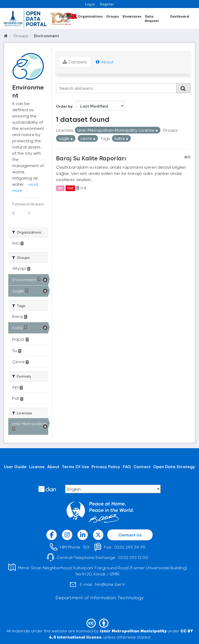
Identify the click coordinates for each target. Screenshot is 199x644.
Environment (47, 36)
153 (86, 547)
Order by (64, 106)
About (105, 62)
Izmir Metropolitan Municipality (133, 631)
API (60, 188)
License (37, 466)
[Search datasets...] (116, 88)
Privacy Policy (106, 466)
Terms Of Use (76, 466)
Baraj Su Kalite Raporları (91, 158)
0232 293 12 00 (133, 557)
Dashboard (180, 16)
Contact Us (130, 535)
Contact (142, 466)
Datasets (67, 16)
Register (107, 4)
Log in (90, 4)
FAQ (127, 466)
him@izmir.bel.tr (110, 584)
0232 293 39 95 (130, 547)
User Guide (15, 466)
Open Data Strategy (174, 466)
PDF (70, 188)
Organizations (90, 16)
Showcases (132, 16)
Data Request (152, 18)
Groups (113, 16)
